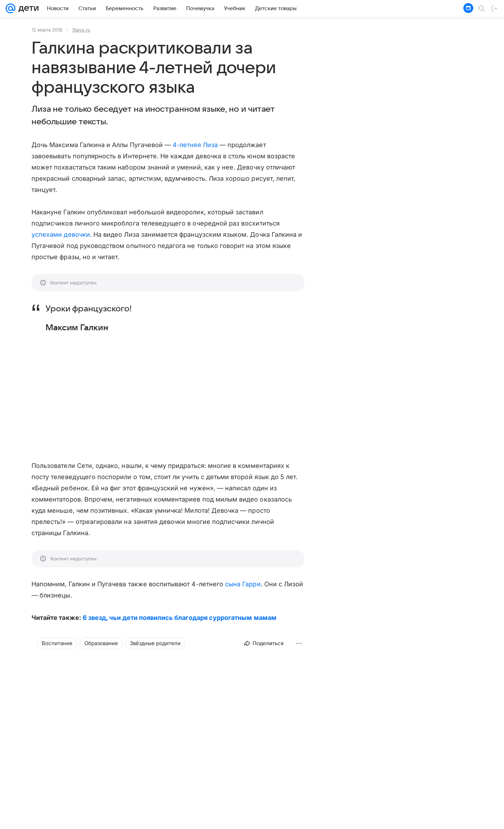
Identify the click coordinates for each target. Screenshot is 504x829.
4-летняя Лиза (195, 145)
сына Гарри (243, 584)
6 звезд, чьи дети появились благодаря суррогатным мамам (180, 618)
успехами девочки (61, 234)
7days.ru (81, 30)
